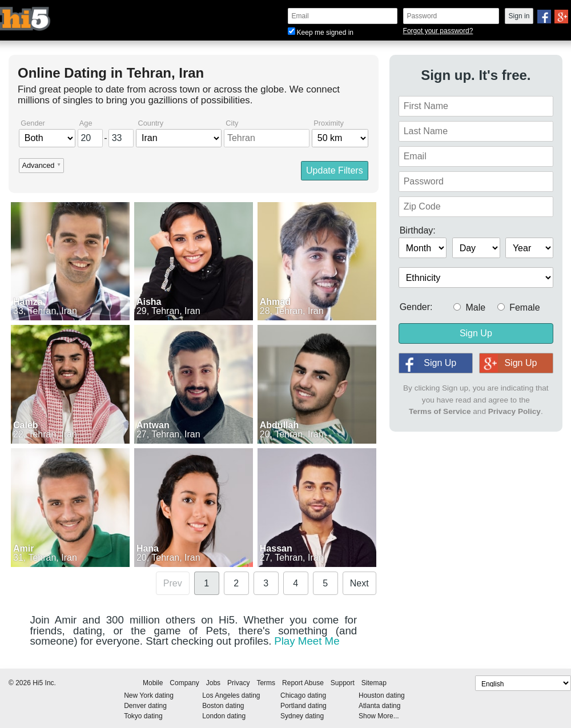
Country (150, 124)
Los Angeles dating (231, 695)
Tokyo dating (143, 716)
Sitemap (374, 683)
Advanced (38, 166)
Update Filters (335, 170)
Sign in (519, 16)
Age (86, 124)
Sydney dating (302, 716)
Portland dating (303, 706)
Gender (33, 124)
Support (343, 683)
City (232, 124)
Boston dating (223, 706)
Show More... (379, 716)
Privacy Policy (514, 411)
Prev (173, 583)
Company (184, 683)
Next (359, 583)
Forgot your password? (438, 31)
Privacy (238, 683)
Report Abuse (303, 683)
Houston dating (382, 695)
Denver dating (145, 706)
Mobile (153, 683)
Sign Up (476, 333)
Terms (266, 683)
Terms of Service (440, 411)
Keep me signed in (321, 33)
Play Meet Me (307, 641)
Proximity (329, 124)
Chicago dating (303, 695)
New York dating (149, 695)
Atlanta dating (379, 706)
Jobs (213, 683)
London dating (224, 716)
